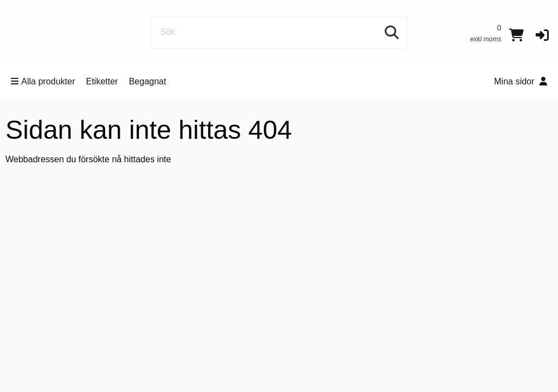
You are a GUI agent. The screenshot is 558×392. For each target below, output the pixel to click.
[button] (542, 35)
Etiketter (102, 81)
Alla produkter (43, 81)
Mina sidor (521, 81)
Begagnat (147, 81)
